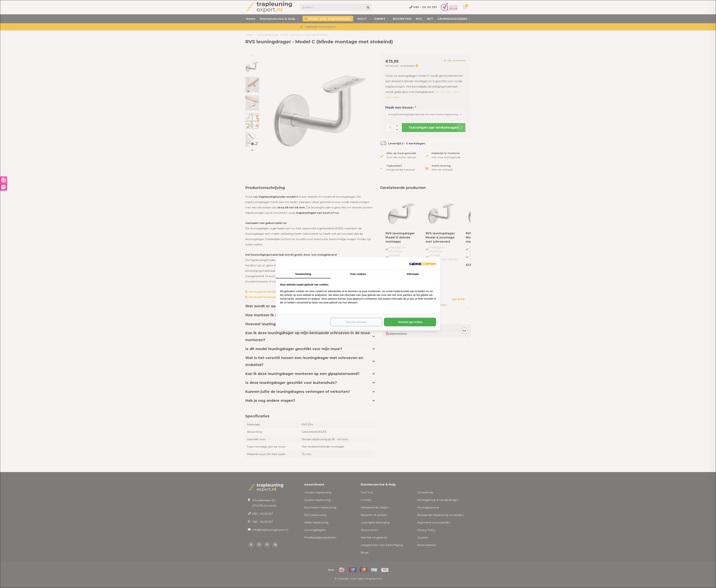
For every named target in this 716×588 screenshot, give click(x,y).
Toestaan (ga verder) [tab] (410, 322)
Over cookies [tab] (358, 274)
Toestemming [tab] (303, 274)
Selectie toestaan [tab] (356, 322)
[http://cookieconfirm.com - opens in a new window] (423, 264)
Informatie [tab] (413, 274)
